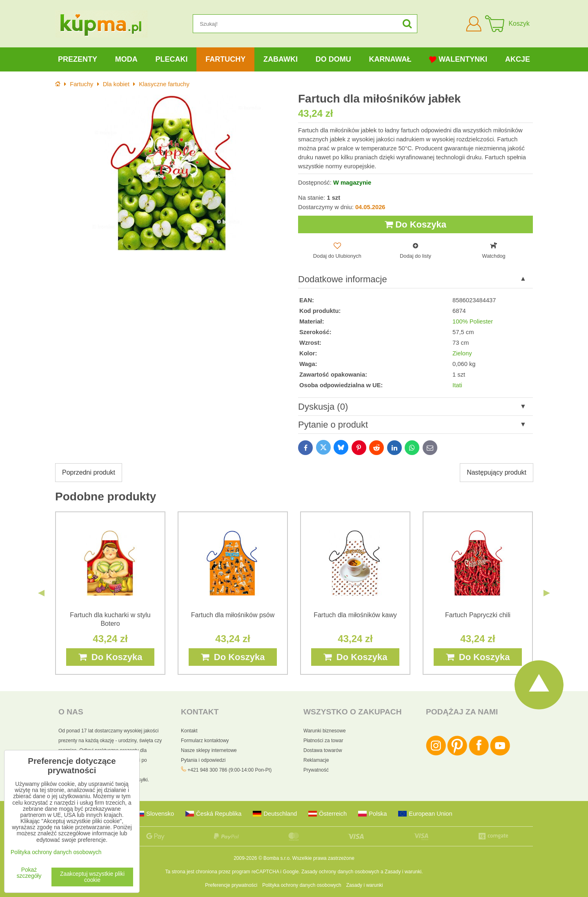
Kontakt (189, 731)
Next (547, 593)
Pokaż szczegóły (29, 873)
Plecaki (171, 59)
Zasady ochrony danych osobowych (340, 872)
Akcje (518, 59)
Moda (126, 59)
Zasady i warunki (403, 872)
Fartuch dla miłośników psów (233, 615)
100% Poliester (473, 321)
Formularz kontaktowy (205, 741)
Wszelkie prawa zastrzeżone (323, 858)
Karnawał (390, 59)
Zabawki (281, 59)
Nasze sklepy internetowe (209, 750)
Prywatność (316, 770)
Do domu (333, 59)
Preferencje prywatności (231, 885)
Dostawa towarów (323, 750)
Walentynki (458, 59)
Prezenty (78, 59)
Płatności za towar (323, 741)
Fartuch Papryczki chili (478, 615)
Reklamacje (316, 760)
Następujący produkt (497, 472)
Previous (41, 593)
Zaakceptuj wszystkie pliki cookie (92, 877)
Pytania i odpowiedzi (203, 760)
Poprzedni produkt (89, 472)
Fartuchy (225, 59)
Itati (457, 385)
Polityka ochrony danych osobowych (302, 885)
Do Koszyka (415, 224)
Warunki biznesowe (325, 731)
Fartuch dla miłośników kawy (355, 615)
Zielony (462, 353)
